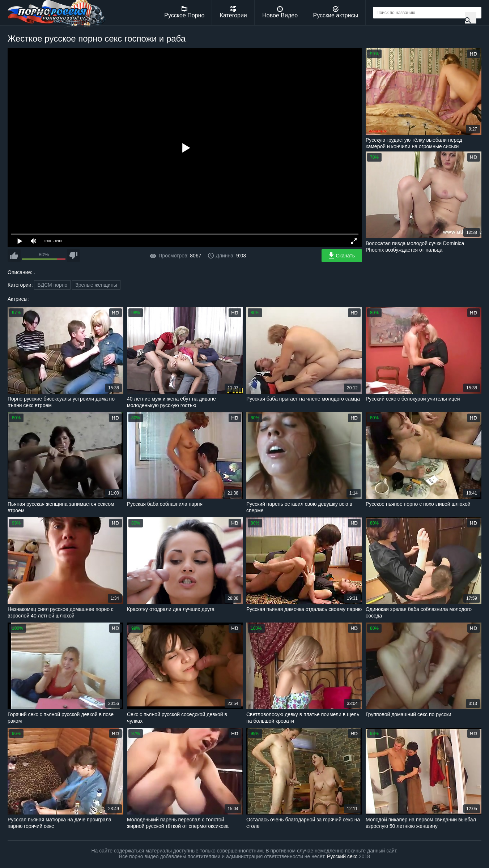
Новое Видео (280, 12)
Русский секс (342, 856)
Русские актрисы (335, 12)
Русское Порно (184, 12)
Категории (233, 12)
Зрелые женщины (96, 285)
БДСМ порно (52, 285)
